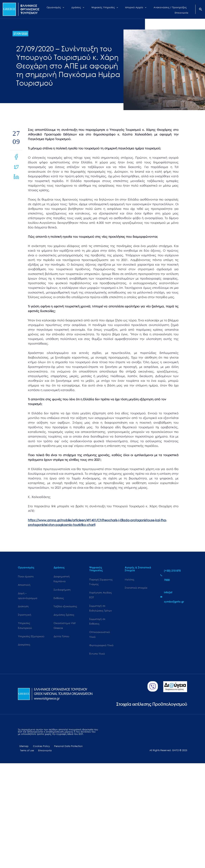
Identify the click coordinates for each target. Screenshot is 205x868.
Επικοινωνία (26, 753)
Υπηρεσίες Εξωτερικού (31, 638)
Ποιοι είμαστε (26, 577)
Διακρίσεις (24, 646)
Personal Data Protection (63, 749)
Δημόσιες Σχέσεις (64, 616)
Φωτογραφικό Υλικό (101, 647)
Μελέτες (129, 580)
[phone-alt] (174, 575)
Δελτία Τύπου (61, 638)
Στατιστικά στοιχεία (136, 588)
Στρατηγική (25, 616)
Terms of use (86, 749)
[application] (66, 9)
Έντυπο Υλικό (97, 656)
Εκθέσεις (59, 599)
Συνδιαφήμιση (62, 590)
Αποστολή (24, 585)
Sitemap (22, 749)
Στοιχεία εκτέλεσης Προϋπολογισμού (149, 706)
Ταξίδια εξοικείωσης (65, 607)
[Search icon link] (201, 10)
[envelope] (174, 597)
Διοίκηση (23, 607)
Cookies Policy (38, 749)
